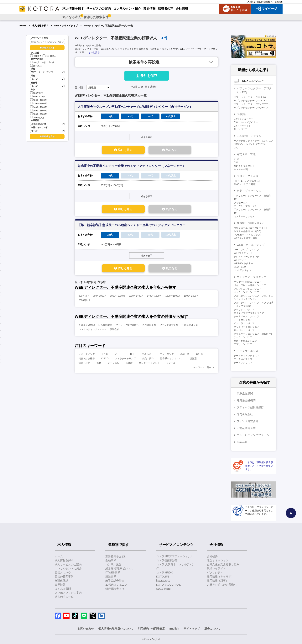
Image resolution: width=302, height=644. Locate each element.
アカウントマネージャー (247, 206)
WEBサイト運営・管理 (246, 238)
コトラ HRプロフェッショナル (175, 556)
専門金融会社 (149, 326)
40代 (51, 62)
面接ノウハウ (63, 572)
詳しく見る (120, 150)
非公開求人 (49, 56)
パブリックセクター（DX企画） (250, 97)
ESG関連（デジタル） (250, 136)
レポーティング (87, 355)
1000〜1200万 (117, 297)
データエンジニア (243, 320)
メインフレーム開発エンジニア (250, 285)
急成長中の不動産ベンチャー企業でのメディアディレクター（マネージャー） (132, 166)
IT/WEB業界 (113, 572)
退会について (212, 629)
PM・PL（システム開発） (247, 181)
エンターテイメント (149, 364)
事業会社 (114, 330)
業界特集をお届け (116, 556)
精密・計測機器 (87, 359)
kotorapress (163, 581)
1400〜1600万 (154, 297)
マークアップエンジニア (247, 250)
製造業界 (111, 577)
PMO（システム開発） (246, 184)
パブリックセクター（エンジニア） (252, 104)
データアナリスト (243, 363)
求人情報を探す (40, 26)
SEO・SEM (240, 267)
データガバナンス (243, 359)
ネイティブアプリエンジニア (249, 313)
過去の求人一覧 (64, 597)
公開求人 (36, 56)
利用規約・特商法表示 (151, 629)
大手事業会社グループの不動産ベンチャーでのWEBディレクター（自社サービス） (135, 107)
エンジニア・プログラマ (252, 277)
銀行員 (199, 355)
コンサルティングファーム (92, 330)
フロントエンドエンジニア (248, 289)
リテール (171, 364)
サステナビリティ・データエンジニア (253, 141)
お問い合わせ (86, 629)
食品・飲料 (148, 359)
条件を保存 (147, 76)
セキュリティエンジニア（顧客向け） (253, 334)
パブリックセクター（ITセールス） (252, 108)
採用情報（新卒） (218, 581)
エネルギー (148, 355)
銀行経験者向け (115, 589)
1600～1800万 (39, 110)
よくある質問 (63, 589)
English (279, 2)
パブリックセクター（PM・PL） (251, 101)
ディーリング (167, 355)
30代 (42, 62)
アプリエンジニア (243, 344)
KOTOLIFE (163, 577)
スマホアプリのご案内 (68, 593)
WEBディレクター (243, 263)
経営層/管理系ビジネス (119, 568)
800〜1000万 (100, 297)
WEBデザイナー (242, 260)
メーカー (119, 355)
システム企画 (241, 169)
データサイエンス (247, 351)
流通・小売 (84, 364)
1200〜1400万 (136, 297)
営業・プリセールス (249, 191)
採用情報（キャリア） (220, 577)
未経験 (129, 364)
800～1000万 (38, 96)
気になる (172, 150)
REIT (133, 355)
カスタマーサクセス (244, 216)
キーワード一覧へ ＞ (204, 368)
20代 (34, 62)
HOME (23, 26)
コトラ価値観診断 (167, 560)
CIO (236, 162)
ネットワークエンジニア (247, 327)
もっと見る (94, 52)
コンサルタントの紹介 (68, 568)
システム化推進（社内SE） (248, 231)
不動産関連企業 (190, 326)
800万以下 (37, 93)
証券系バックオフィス (172, 359)
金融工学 (185, 355)
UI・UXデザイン (242, 270)
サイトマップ (192, 629)
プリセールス (241, 203)
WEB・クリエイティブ (66, 26)
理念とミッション (218, 560)
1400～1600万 (39, 107)
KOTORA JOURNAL (168, 585)
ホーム (59, 556)
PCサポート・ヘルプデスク (248, 235)
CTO (236, 159)
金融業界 (111, 560)
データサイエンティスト (247, 356)
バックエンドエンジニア (247, 292)
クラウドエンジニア (244, 310)
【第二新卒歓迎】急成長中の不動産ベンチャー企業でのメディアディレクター (132, 226)
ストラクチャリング (125, 359)
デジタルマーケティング (247, 257)
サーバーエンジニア (244, 330)
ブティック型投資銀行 (127, 326)
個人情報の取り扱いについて (116, 629)
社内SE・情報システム (251, 223)
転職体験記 (61, 581)
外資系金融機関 (87, 326)
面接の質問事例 (64, 577)
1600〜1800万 (173, 297)
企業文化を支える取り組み (223, 564)
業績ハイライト (216, 568)
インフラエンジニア (244, 323)
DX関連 (241, 114)
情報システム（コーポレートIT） (251, 228)
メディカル (113, 364)
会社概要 (212, 556)
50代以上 (36, 66)
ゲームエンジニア (243, 337)
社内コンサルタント (244, 166)
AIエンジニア (241, 129)
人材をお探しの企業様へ (260, 2)
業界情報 (60, 585)
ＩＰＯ (105, 355)
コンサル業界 (113, 564)
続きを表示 (147, 137)
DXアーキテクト (242, 126)
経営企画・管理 (246, 154)
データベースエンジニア (247, 317)
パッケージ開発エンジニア (248, 282)
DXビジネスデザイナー (246, 122)
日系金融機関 (105, 326)
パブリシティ (215, 572)
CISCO (105, 359)
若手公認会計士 (115, 581)
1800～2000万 (39, 114)
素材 (99, 364)
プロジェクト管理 (247, 176)
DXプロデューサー (244, 119)
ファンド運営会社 (169, 326)
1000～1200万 (39, 100)
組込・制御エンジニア (245, 341)
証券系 (193, 359)
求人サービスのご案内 (68, 564)
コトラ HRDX (164, 572)
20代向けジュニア (116, 585)
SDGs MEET (164, 589)
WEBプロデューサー (245, 253)
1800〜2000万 (191, 297)
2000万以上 (37, 117)
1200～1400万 (39, 103)
